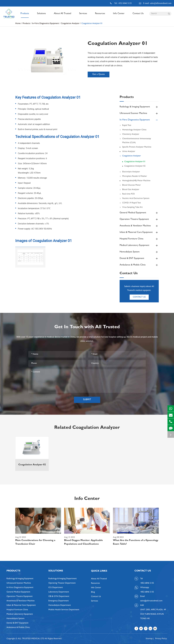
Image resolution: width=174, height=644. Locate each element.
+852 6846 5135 (147, 592)
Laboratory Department (59, 592)
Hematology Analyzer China (133, 130)
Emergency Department (59, 601)
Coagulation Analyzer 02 (135, 166)
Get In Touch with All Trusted (87, 327)
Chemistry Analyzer (129, 134)
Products (25, 15)
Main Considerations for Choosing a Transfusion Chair (35, 542)
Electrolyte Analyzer (130, 172)
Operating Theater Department (62, 583)
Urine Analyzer (129, 152)
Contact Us (138, 15)
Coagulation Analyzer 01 (92, 24)
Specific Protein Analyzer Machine (137, 147)
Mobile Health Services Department (64, 610)
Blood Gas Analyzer (129, 190)
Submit (87, 400)
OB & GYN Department (59, 597)
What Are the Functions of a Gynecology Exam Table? (136, 542)
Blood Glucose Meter (130, 185)
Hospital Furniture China (139, 239)
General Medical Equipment (139, 213)
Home (18, 24)
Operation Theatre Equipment (139, 219)
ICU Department (56, 588)
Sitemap (149, 639)
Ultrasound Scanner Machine (139, 113)
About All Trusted (62, 15)
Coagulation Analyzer (70, 24)
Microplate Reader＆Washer (133, 176)
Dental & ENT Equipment (139, 259)
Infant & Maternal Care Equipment (139, 232)
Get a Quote (99, 74)
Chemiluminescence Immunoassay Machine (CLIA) (135, 140)
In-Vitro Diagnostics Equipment (46, 24)
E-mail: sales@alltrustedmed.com (155, 3)
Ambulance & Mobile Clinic (139, 265)
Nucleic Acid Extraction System (134, 199)
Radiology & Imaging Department (63, 579)
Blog (93, 592)
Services (83, 15)
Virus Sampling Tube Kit (131, 207)
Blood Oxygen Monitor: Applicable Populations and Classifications (83, 542)
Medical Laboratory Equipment (139, 245)
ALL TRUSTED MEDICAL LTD (31, 639)
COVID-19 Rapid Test (130, 203)
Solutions (41, 15)
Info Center (119, 15)
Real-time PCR (127, 194)
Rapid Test (125, 125)
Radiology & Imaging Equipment (139, 107)
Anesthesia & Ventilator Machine (139, 226)
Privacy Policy (161, 639)
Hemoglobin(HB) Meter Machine (136, 181)
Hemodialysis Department (60, 605)
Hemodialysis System (139, 252)
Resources (100, 15)
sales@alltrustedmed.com (151, 601)
